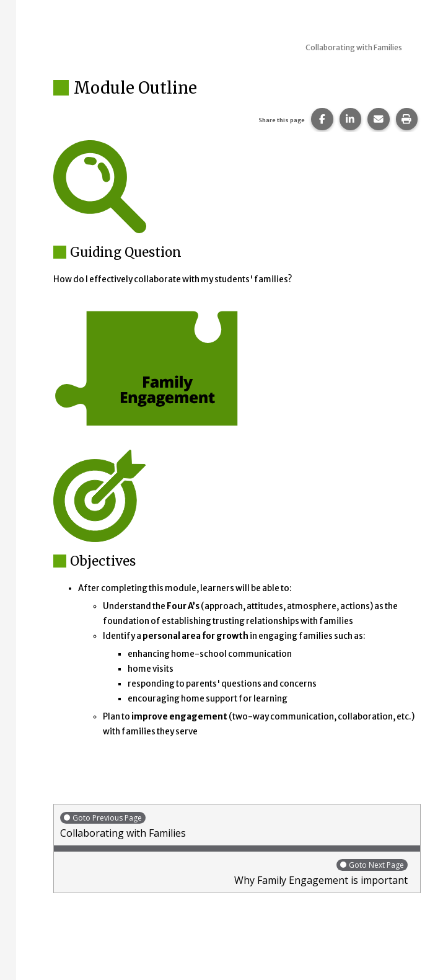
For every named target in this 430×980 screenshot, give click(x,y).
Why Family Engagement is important (234, 872)
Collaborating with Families (237, 825)
